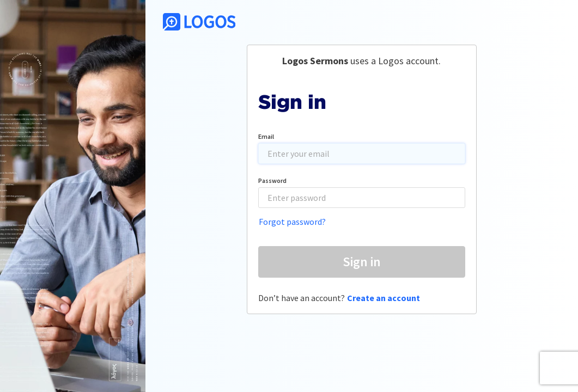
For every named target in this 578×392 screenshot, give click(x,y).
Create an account (384, 298)
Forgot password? (292, 222)
